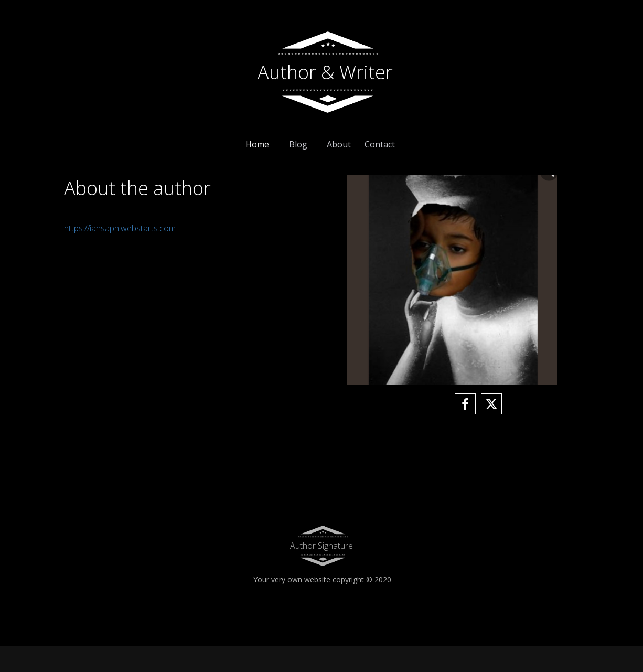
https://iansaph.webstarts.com (120, 228)
